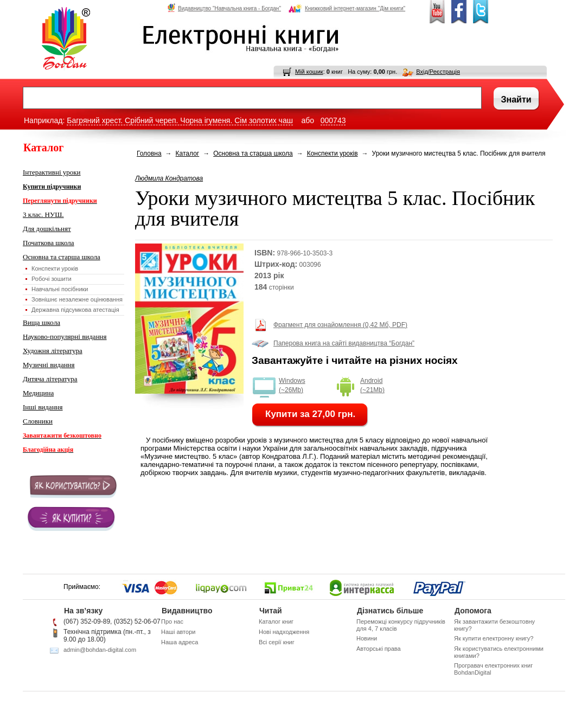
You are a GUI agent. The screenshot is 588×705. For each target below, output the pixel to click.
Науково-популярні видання (65, 337)
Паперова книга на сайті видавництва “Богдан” (344, 343)
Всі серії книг (277, 642)
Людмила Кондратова (169, 178)
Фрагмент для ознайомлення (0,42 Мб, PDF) (340, 325)
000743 (333, 120)
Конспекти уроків (55, 268)
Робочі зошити (52, 279)
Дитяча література (50, 379)
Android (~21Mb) (372, 385)
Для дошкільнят (47, 229)
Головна (149, 153)
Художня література (53, 351)
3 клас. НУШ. (43, 214)
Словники (38, 421)
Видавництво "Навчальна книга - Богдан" (224, 8)
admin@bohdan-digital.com (100, 650)
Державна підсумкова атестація (75, 310)
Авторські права (379, 649)
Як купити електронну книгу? (494, 638)
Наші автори (178, 632)
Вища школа (41, 322)
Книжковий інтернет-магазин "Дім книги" (347, 8)
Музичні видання (49, 365)
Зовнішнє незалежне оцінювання (77, 299)
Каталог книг (276, 621)
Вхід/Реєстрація (438, 72)
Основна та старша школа (62, 257)
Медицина (38, 393)
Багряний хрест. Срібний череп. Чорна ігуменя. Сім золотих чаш (180, 120)
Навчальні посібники (60, 289)
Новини (367, 638)
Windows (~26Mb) (292, 385)
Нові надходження (284, 632)
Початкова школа (49, 243)
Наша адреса (180, 642)
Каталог (188, 153)
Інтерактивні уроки (52, 172)
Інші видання (43, 407)
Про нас (172, 621)
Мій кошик (309, 72)
